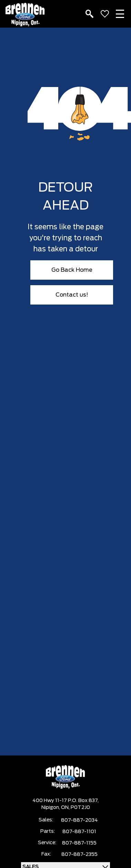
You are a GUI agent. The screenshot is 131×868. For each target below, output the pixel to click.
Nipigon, (51, 808)
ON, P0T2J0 (75, 808)
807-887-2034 (79, 820)
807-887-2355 (79, 855)
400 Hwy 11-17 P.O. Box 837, (65, 801)
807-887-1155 (79, 843)
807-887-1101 (79, 832)
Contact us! (72, 295)
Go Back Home (72, 270)
